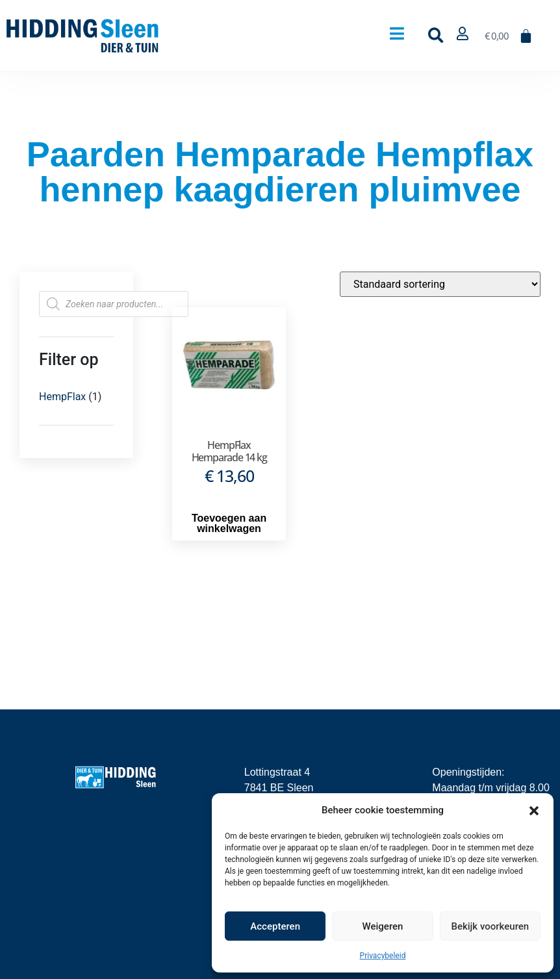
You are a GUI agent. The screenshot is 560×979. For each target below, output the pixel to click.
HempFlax (62, 397)
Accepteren (275, 926)
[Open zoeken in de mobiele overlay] (114, 304)
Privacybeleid (383, 956)
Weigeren (383, 926)
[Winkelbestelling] (440, 284)
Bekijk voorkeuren (490, 926)
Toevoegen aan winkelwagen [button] (229, 523)
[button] (534, 810)
